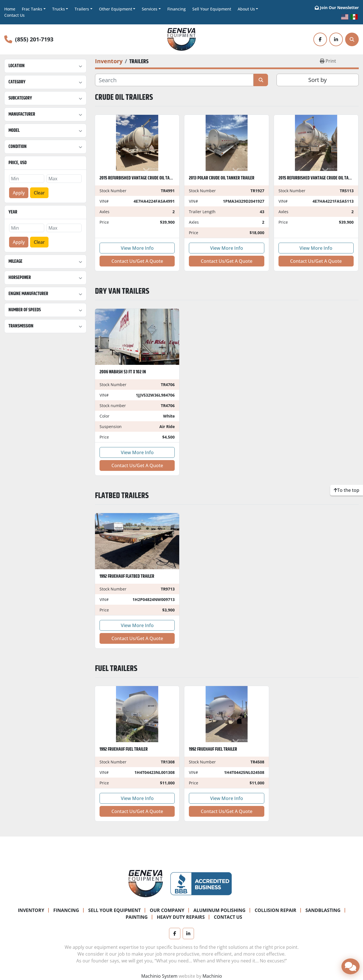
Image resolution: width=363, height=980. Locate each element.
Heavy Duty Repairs (181, 917)
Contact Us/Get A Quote (137, 261)
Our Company (167, 910)
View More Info (137, 248)
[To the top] (347, 490)
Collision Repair (276, 910)
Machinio (212, 976)
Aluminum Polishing (220, 910)
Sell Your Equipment (212, 9)
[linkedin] (336, 39)
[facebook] (320, 39)
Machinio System (159, 976)
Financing (177, 9)
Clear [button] (39, 193)
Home (10, 9)
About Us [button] (246, 9)
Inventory (31, 910)
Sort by (317, 80)
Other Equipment (116, 9)
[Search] (352, 39)
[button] (117, 9)
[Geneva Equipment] (146, 883)
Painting (137, 917)
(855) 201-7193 (34, 39)
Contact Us (14, 15)
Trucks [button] (59, 9)
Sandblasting (323, 910)
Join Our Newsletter (339, 8)
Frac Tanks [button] (32, 9)
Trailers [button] (82, 9)
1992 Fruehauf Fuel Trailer (124, 749)
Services (150, 9)
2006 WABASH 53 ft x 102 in (123, 372)
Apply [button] (19, 193)
